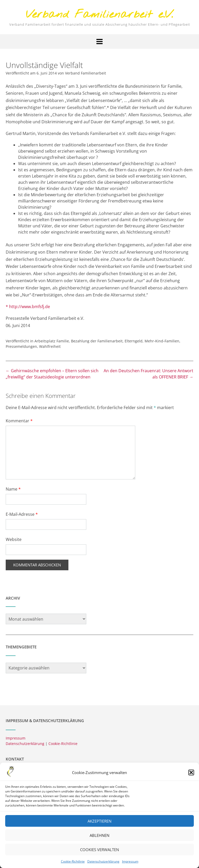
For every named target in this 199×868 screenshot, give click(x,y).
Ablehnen (99, 840)
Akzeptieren (99, 825)
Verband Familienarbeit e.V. (99, 15)
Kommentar (19, 421)
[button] (191, 777)
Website (14, 539)
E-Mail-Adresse (22, 514)
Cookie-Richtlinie (63, 744)
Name (13, 489)
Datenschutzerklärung (25, 744)
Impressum (16, 738)
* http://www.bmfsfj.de (28, 307)
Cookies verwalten (99, 854)
